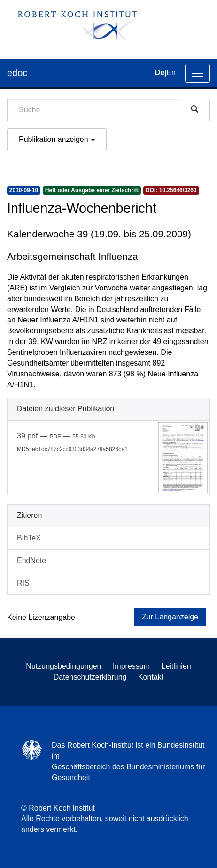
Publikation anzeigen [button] (57, 139)
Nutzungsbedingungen (63, 666)
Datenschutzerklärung (90, 677)
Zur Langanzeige (170, 617)
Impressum (131, 666)
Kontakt (151, 677)
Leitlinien (176, 666)
